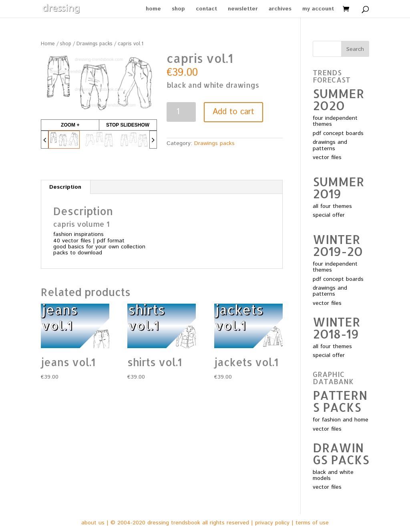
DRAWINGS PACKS (341, 453)
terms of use (312, 523)
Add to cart (233, 112)
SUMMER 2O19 (339, 187)
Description (65, 187)
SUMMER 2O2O (339, 99)
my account (318, 9)
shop (178, 9)
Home (48, 44)
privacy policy (272, 523)
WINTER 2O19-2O (338, 245)
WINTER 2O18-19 (337, 328)
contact (206, 9)
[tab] (65, 187)
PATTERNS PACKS (340, 401)
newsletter (243, 9)
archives (280, 9)
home (153, 9)
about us (93, 523)
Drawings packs (94, 44)
